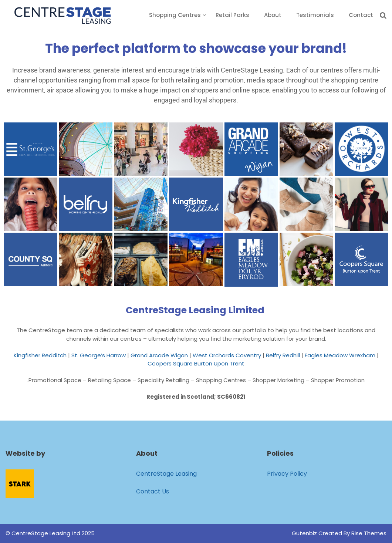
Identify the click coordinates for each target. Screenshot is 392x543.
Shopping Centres (175, 15)
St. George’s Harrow (99, 355)
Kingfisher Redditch (40, 355)
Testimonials (315, 15)
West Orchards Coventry (227, 355)
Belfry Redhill (283, 355)
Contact (361, 15)
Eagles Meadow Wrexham (340, 355)
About (273, 15)
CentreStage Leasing (166, 474)
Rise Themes (369, 533)
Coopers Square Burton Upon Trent (196, 363)
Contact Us (153, 491)
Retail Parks (232, 15)
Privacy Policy (287, 474)
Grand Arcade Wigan (159, 355)
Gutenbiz (305, 533)
